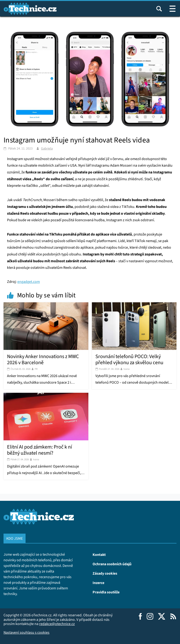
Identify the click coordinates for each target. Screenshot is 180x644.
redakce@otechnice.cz (57, 624)
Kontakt (99, 554)
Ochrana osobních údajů (112, 564)
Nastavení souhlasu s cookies (26, 632)
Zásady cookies (105, 573)
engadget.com (29, 282)
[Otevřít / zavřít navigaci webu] (172, 9)
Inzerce (98, 583)
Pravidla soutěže (106, 592)
